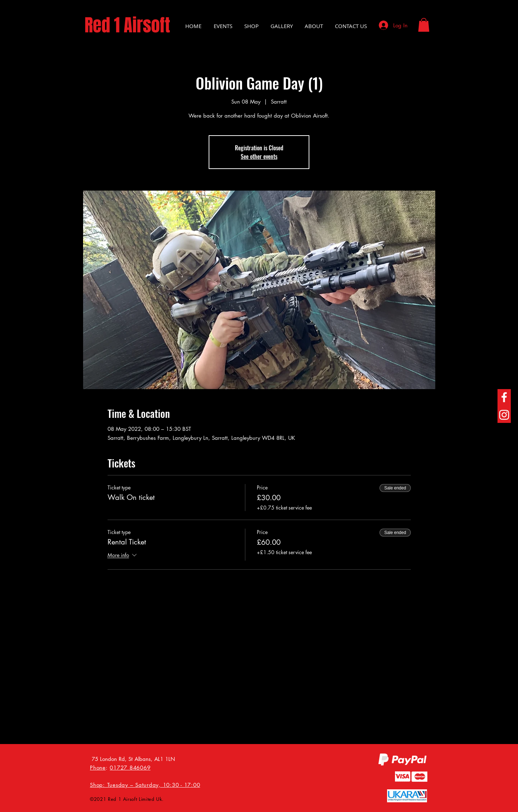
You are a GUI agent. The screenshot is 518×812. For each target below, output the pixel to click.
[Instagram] (504, 415)
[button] (424, 25)
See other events (259, 156)
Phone (98, 768)
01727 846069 (130, 768)
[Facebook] (504, 397)
